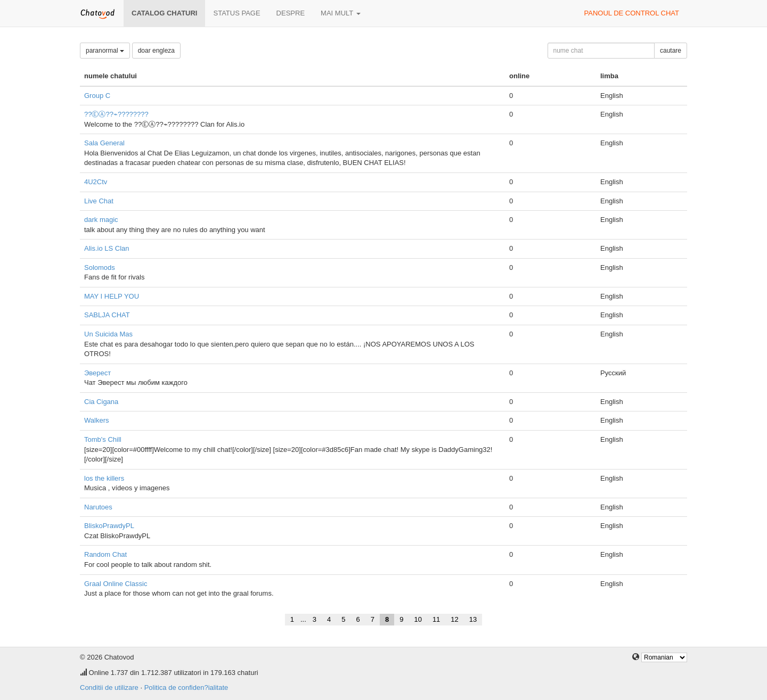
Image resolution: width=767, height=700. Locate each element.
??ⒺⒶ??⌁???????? (116, 114)
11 (436, 619)
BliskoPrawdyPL (109, 526)
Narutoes (98, 507)
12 (454, 619)
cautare (671, 51)
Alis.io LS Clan (107, 248)
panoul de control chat (632, 13)
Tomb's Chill (103, 439)
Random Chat (105, 554)
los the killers (104, 478)
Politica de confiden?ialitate (186, 687)
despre (291, 13)
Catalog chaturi (164, 13)
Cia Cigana (101, 402)
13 (473, 619)
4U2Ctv (96, 182)
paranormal (105, 51)
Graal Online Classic (116, 584)
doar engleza (156, 51)
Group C (97, 96)
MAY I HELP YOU (112, 296)
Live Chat (99, 201)
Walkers (96, 420)
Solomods (100, 267)
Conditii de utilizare (109, 687)
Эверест (97, 373)
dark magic (101, 220)
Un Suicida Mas (108, 334)
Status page (236, 13)
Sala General (104, 143)
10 (418, 619)
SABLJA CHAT (107, 315)
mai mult (341, 13)
